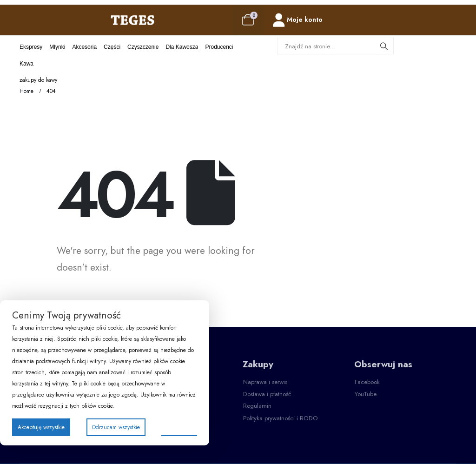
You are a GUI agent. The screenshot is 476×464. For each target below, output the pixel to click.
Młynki (57, 47)
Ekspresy (31, 47)
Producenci (219, 47)
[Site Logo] (132, 20)
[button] (265, 382)
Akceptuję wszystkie (41, 427)
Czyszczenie (143, 47)
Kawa (26, 64)
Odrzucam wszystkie (116, 427)
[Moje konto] (298, 20)
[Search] (384, 46)
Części (112, 47)
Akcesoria (84, 47)
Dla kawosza (182, 47)
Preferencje (179, 427)
